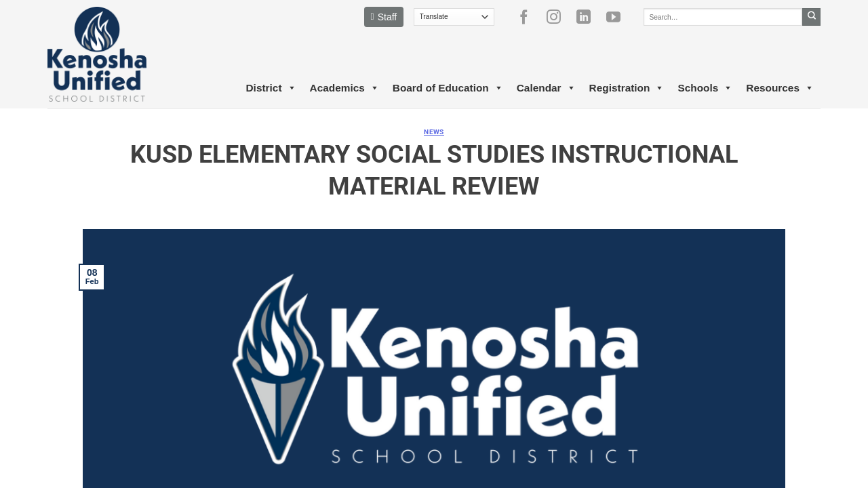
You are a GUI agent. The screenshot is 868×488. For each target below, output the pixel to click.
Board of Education (448, 88)
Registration (627, 88)
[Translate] (454, 17)
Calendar (546, 88)
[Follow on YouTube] (618, 17)
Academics (344, 88)
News (434, 132)
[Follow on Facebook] (529, 17)
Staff (384, 17)
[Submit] (811, 17)
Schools (705, 88)
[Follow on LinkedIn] (589, 17)
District (271, 88)
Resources (780, 88)
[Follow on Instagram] (559, 17)
